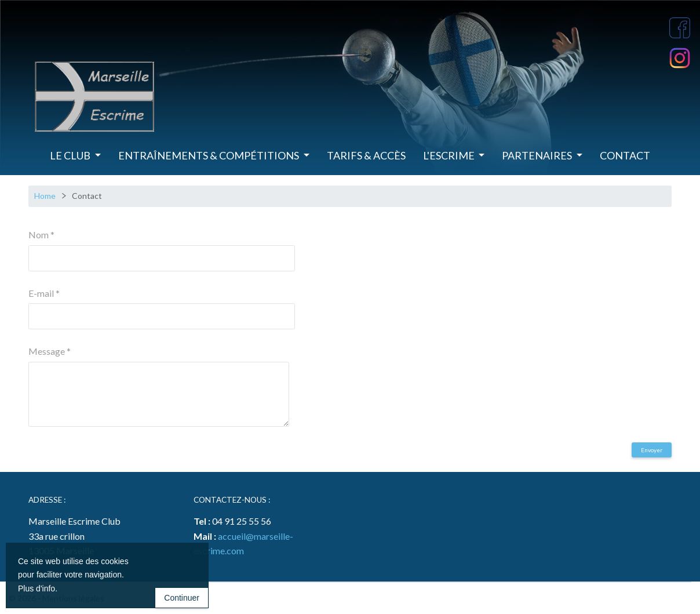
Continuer (182, 599)
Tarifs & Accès (366, 155)
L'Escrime (450, 155)
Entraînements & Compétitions (209, 155)
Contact (625, 155)
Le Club (71, 155)
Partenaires (538, 155)
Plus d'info (37, 590)
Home (45, 196)
